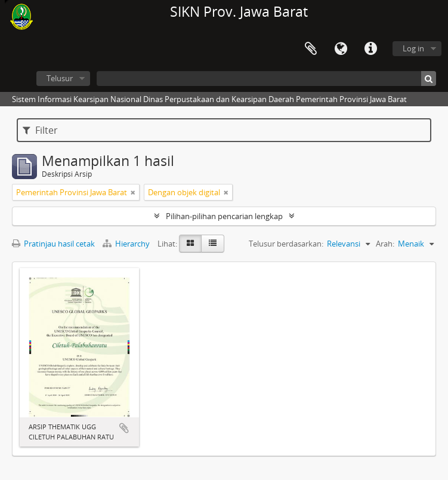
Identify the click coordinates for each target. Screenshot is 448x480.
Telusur (60, 78)
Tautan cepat (370, 49)
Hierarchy (127, 244)
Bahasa (341, 49)
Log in (413, 48)
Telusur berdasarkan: (286, 244)
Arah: (385, 244)
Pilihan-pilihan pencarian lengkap (224, 216)
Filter (40, 130)
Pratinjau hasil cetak (53, 244)
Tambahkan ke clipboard (124, 428)
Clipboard (311, 49)
